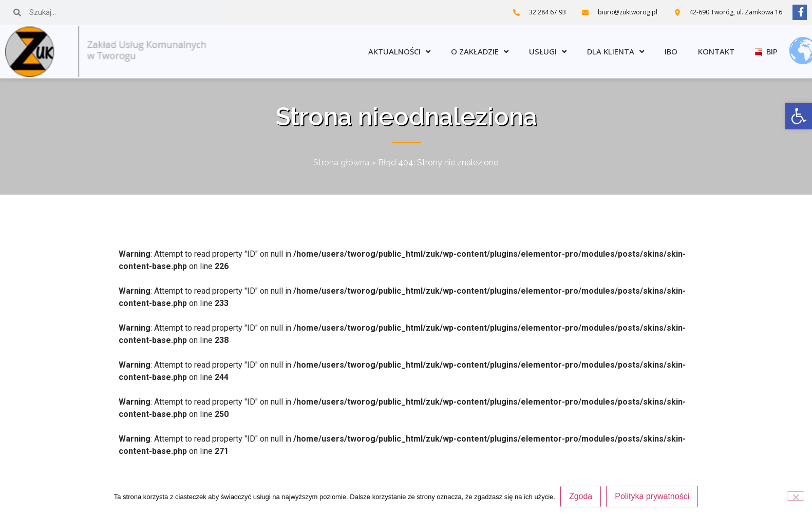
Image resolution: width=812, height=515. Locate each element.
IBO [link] (671, 51)
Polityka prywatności (652, 496)
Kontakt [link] (716, 51)
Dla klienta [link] (616, 52)
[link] (799, 116)
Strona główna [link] (341, 163)
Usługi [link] (548, 52)
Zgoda (581, 496)
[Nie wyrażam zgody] (796, 496)
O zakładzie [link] (480, 52)
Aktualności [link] (399, 52)
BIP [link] (766, 51)
